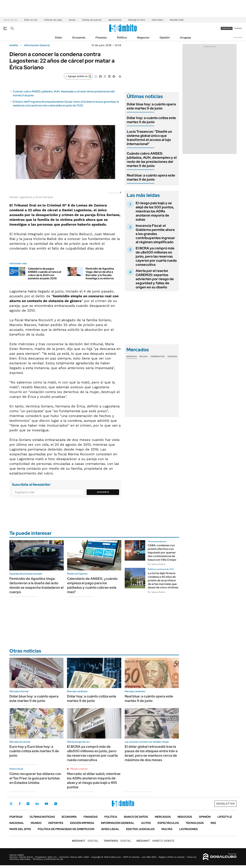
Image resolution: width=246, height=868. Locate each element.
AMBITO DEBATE (155, 841)
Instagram (28, 804)
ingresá (238, 28)
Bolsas (143, 356)
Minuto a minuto (79, 769)
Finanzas (101, 38)
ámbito (14, 45)
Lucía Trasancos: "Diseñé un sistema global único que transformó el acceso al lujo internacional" (149, 138)
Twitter (11, 804)
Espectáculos (168, 823)
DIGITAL (85, 841)
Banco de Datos (136, 817)
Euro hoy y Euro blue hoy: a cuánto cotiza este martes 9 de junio (34, 751)
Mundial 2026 (177, 20)
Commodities (158, 356)
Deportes (56, 823)
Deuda (72, 20)
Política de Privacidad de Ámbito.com (66, 829)
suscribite (227, 28)
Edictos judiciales (140, 829)
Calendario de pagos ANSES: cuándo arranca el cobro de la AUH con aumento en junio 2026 (45, 274)
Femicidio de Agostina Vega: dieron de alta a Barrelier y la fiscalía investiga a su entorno (100, 274)
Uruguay (185, 38)
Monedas (132, 356)
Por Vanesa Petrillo (156, 564)
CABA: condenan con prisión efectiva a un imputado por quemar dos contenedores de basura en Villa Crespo (162, 552)
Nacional (17, 823)
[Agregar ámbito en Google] (78, 76)
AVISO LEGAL (110, 829)
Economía (79, 38)
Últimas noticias (42, 817)
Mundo (36, 823)
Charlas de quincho (92, 20)
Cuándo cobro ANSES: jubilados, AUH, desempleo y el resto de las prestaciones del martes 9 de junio (152, 160)
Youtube (46, 804)
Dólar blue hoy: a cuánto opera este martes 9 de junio (151, 106)
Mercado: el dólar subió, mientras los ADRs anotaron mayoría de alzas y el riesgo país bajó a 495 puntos (94, 780)
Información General (37, 45)
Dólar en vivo (31, 20)
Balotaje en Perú (137, 20)
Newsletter (238, 37)
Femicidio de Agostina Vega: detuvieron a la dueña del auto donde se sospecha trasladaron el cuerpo (36, 585)
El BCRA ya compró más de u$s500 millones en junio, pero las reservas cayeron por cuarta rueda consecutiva (156, 256)
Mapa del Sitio (20, 829)
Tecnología (195, 823)
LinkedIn (37, 804)
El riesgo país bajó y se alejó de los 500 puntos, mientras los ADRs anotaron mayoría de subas (155, 211)
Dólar (59, 38)
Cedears (172, 356)
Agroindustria (115, 20)
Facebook (20, 804)
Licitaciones (188, 829)
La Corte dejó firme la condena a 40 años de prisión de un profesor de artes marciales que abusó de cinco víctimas (163, 580)
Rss (213, 823)
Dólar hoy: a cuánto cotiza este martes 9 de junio (151, 120)
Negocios (143, 38)
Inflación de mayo (53, 20)
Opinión (165, 38)
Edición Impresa (82, 823)
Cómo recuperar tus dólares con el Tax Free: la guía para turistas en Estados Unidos (35, 778)
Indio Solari (157, 20)
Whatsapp (56, 804)
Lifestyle (225, 817)
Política (122, 38)
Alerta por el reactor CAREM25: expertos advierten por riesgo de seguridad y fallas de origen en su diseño (155, 279)
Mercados (163, 817)
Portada (16, 817)
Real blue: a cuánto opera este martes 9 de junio (151, 177)
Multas (167, 829)
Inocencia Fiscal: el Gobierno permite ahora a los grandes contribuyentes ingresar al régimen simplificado (155, 234)
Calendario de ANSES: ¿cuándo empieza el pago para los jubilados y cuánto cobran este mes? (92, 585)
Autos (146, 823)
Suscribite (103, 492)
